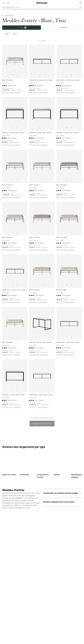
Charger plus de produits (42, 424)
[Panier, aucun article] (80, 3)
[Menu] (3, 3)
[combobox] (42, 7)
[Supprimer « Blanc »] (7, 34)
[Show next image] (17, 75)
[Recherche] (81, 7)
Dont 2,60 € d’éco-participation (11, 145)
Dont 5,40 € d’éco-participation (11, 92)
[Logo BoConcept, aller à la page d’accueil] (42, 3)
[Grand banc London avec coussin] (42, 61)
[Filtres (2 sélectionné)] (22, 28)
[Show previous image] (13, 75)
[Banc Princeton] (15, 61)
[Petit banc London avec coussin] (15, 114)
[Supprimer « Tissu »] (15, 34)
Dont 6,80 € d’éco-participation (38, 92)
